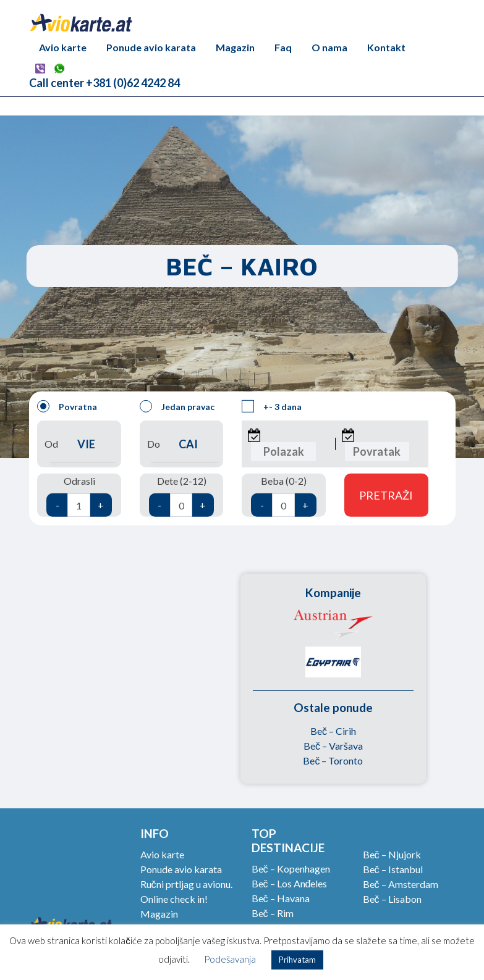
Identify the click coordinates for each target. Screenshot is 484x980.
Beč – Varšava (333, 746)
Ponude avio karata (151, 47)
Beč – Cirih (333, 731)
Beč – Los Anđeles (290, 883)
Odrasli (79, 496)
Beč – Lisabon (392, 899)
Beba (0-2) (284, 496)
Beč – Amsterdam (401, 884)
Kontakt (386, 47)
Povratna (67, 406)
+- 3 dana (272, 406)
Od (79, 444)
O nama (329, 47)
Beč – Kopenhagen (291, 869)
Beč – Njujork (392, 854)
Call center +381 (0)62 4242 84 (104, 83)
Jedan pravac (177, 406)
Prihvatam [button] (297, 960)
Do (182, 444)
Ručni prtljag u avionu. (186, 884)
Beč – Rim (273, 913)
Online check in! (174, 899)
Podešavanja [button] (230, 959)
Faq (283, 47)
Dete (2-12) (182, 496)
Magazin (235, 47)
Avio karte (63, 47)
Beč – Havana (281, 898)
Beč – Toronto (333, 760)
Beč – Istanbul (393, 869)
